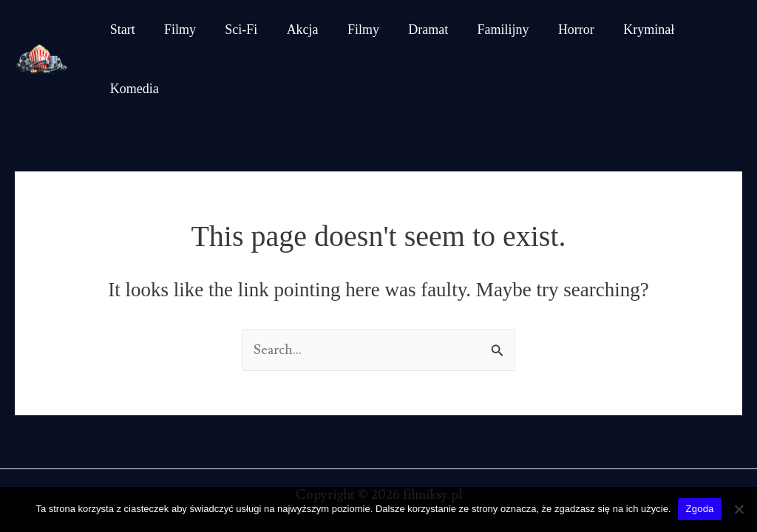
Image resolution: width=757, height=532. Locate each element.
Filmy (176, 30)
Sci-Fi (235, 30)
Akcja (294, 30)
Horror (558, 30)
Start (121, 30)
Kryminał (628, 30)
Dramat (415, 30)
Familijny (487, 30)
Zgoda (699, 509)
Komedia (705, 30)
